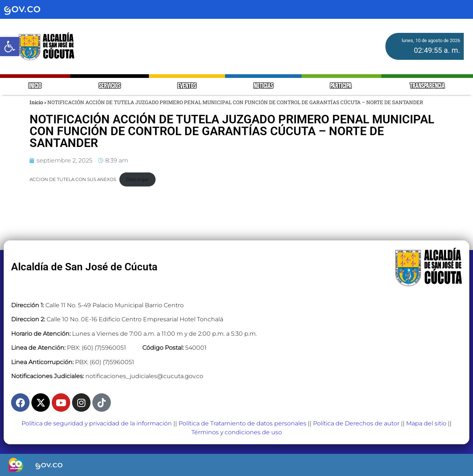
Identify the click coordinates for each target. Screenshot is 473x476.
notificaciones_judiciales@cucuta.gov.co (144, 376)
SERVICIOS (110, 86)
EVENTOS (187, 86)
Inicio (36, 102)
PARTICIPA (341, 86)
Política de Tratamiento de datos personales (242, 423)
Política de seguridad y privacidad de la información (97, 423)
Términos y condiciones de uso (237, 432)
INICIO (35, 86)
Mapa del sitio (426, 423)
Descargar (137, 179)
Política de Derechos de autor (356, 423)
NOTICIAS (263, 86)
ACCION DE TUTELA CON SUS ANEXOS (73, 179)
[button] (10, 47)
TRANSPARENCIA (427, 86)
